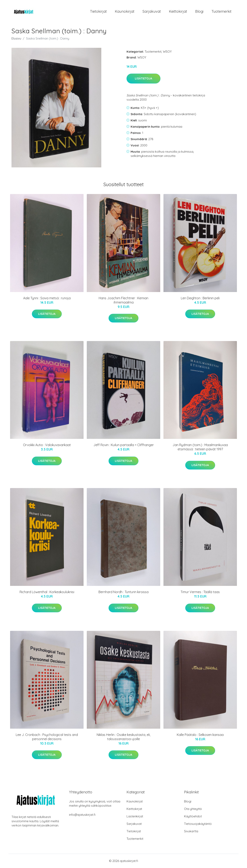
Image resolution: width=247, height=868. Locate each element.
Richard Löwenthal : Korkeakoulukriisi (47, 592)
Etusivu (16, 39)
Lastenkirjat (135, 816)
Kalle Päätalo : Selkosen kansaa (200, 735)
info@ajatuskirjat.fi (82, 815)
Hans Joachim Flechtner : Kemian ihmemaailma (123, 300)
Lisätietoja (143, 79)
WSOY (167, 52)
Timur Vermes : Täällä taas (200, 592)
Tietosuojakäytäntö (198, 824)
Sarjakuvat (152, 12)
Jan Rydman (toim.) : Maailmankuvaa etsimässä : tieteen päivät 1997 (200, 447)
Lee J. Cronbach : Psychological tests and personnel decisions (47, 737)
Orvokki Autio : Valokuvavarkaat (47, 445)
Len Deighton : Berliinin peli (200, 298)
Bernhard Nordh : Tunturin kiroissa (123, 592)
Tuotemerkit (221, 12)
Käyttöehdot (193, 816)
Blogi (199, 12)
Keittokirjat (178, 12)
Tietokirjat (98, 12)
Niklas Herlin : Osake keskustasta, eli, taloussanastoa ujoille (123, 737)
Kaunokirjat (125, 12)
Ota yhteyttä (193, 809)
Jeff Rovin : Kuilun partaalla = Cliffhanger (124, 445)
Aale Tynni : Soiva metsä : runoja (47, 298)
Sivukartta (191, 831)
